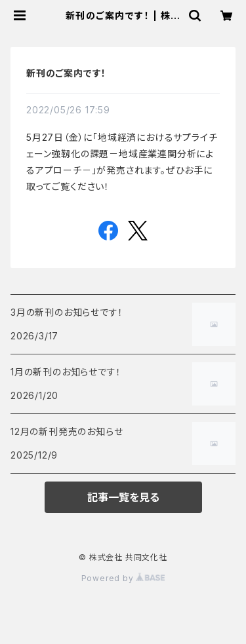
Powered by (123, 578)
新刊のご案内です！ (66, 73)
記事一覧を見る (123, 497)
